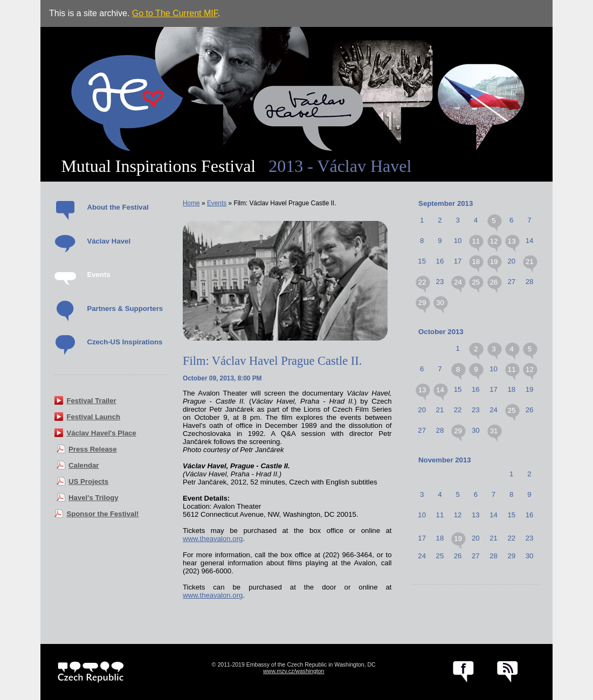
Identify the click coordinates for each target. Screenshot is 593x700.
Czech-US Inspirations (125, 342)
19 (494, 262)
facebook (463, 672)
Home (191, 203)
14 (440, 390)
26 (494, 282)
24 (458, 282)
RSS (508, 672)
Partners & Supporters (125, 309)
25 (476, 282)
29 (422, 303)
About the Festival (118, 207)
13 (512, 241)
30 (440, 303)
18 (476, 262)
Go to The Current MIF (175, 13)
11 (476, 241)
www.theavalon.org (213, 539)
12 (494, 241)
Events (98, 275)
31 (494, 431)
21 (530, 262)
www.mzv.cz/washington (294, 671)
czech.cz (91, 672)
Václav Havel (109, 241)
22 (422, 282)
